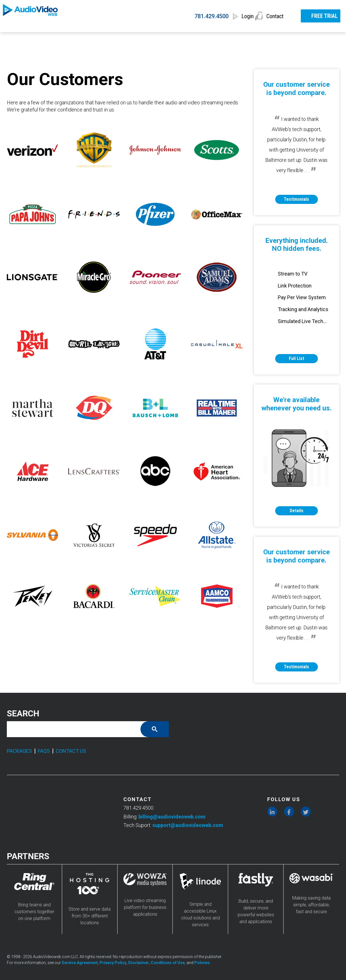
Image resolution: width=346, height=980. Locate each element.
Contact (275, 16)
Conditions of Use (168, 963)
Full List (297, 358)
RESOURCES (284, 39)
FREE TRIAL (319, 15)
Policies (202, 963)
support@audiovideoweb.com (188, 825)
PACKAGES (19, 751)
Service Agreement (80, 963)
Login (235, 16)
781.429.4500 (190, 16)
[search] (78, 729)
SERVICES (58, 39)
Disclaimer (139, 963)
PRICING (110, 39)
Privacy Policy (113, 963)
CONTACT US (71, 751)
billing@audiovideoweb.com (172, 817)
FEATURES (163, 39)
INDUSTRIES (223, 39)
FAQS (44, 751)
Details (297, 511)
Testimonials (296, 199)
